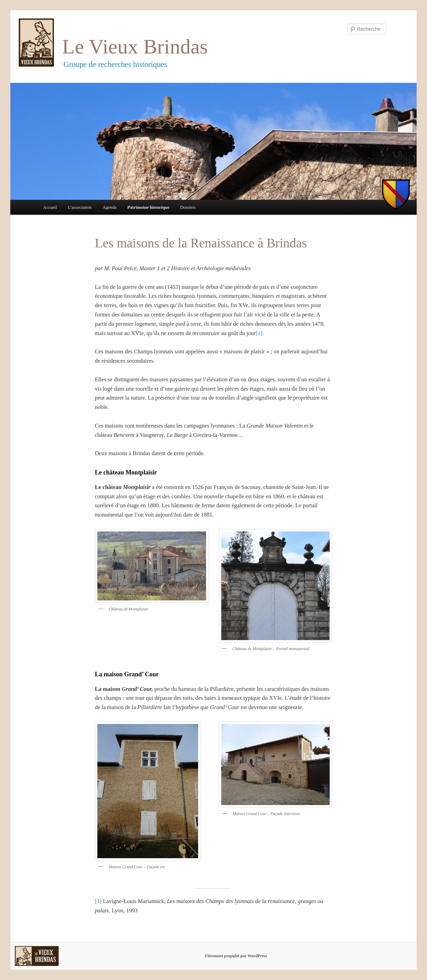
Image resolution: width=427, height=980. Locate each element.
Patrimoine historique (148, 207)
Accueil (50, 207)
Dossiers (188, 207)
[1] (259, 333)
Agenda (109, 207)
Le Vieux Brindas (135, 47)
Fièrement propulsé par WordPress (236, 956)
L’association (80, 207)
